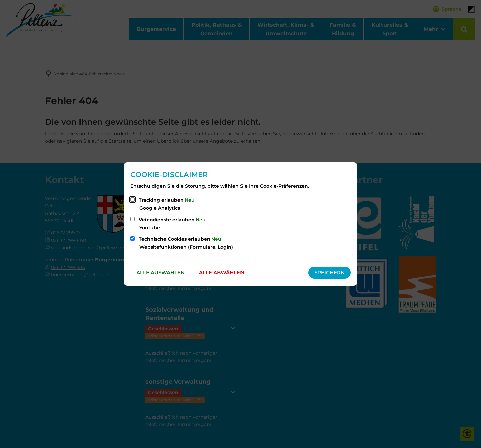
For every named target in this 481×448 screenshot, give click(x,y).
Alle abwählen (222, 273)
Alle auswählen (161, 273)
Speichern (330, 273)
